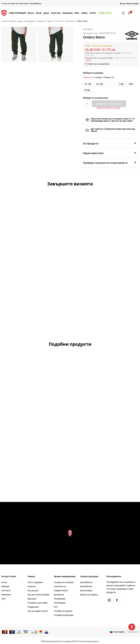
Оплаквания (60, 599)
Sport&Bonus (86, 582)
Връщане (32, 599)
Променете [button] (133, 632)
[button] (124, 13)
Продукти (41, 21)
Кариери (5, 586)
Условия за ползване (64, 582)
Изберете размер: (93, 73)
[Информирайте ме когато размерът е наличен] (111, 84)
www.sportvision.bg (54, 641)
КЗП (56, 607)
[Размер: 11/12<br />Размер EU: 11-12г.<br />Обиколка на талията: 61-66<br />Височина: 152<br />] (88, 84)
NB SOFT (75, 641)
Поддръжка (33, 607)
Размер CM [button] (109, 77)
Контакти (6, 590)
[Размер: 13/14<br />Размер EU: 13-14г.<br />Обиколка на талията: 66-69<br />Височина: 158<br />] (100, 84)
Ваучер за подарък (89, 595)
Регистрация (132, 3)
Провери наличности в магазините (109, 163)
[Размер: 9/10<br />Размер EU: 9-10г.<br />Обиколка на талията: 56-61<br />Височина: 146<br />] (87, 90)
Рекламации (60, 603)
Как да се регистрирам (38, 595)
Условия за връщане (64, 615)
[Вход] (129, 13)
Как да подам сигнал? (38, 611)
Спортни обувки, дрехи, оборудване (18, 21)
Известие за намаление (99, 64)
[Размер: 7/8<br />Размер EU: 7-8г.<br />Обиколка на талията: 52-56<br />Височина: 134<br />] (131, 84)
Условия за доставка (38, 603)
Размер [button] (98, 77)
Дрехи (50, 21)
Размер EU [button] (88, 77)
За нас (4, 582)
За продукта (109, 143)
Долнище (70, 21)
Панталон (60, 21)
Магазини (6, 595)
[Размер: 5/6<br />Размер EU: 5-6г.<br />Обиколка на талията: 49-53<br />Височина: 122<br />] (122, 84)
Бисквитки (59, 595)
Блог (4, 599)
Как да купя (33, 590)
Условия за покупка (63, 611)
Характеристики (109, 153)
